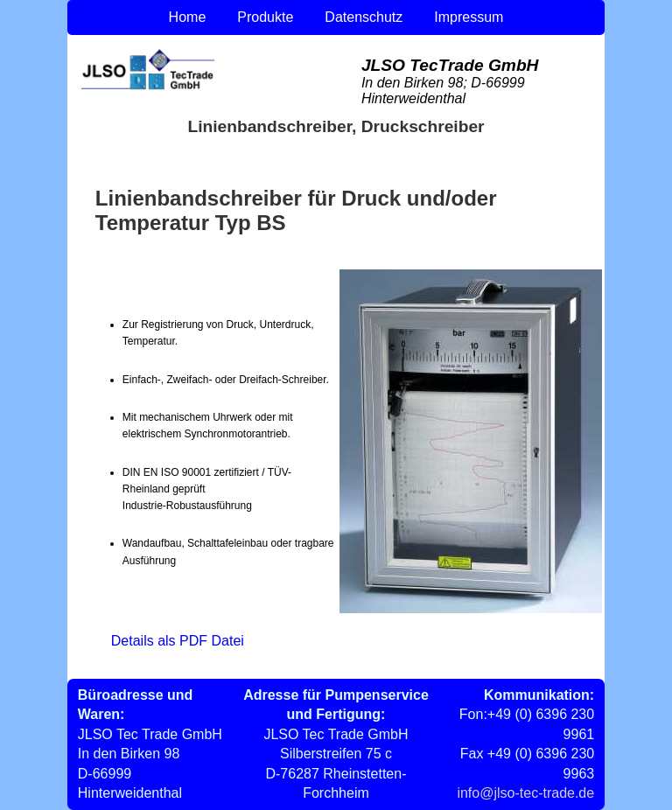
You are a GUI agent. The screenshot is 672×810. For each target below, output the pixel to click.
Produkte (265, 17)
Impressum (469, 17)
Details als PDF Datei (178, 641)
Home (188, 17)
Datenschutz (364, 17)
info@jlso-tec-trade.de (525, 793)
